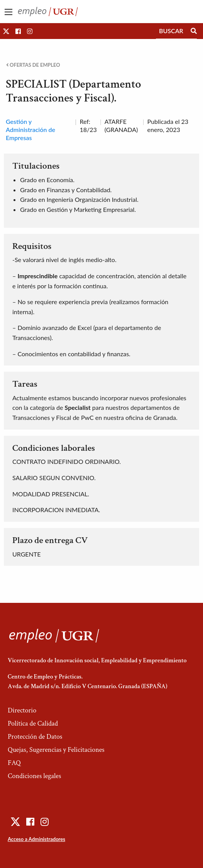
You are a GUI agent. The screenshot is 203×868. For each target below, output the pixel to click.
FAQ (14, 763)
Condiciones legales (34, 776)
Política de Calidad (33, 723)
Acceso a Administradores (36, 839)
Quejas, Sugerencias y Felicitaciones (56, 750)
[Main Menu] (8, 12)
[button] (6, 31)
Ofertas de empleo (33, 65)
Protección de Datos (35, 737)
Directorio (22, 710)
